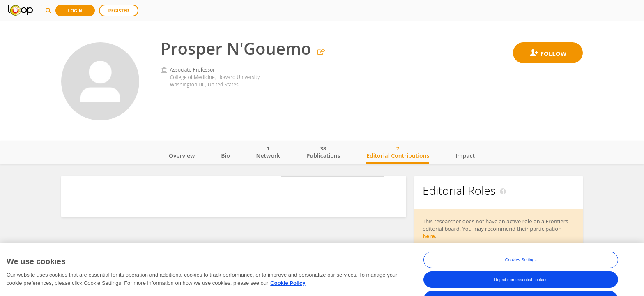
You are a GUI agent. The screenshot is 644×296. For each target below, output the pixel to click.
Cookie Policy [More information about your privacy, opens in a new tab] (288, 288)
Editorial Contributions (398, 152)
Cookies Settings (521, 265)
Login (75, 10)
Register (119, 10)
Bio (225, 156)
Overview (182, 156)
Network (268, 152)
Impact (465, 156)
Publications (323, 152)
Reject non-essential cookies (521, 285)
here (429, 236)
